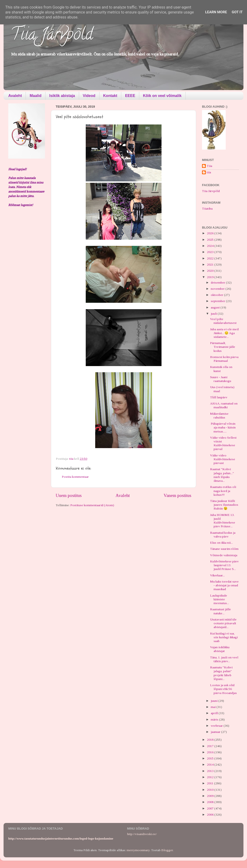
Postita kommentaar (75, 477)
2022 (211, 258)
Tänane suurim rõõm (224, 549)
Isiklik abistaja (62, 96)
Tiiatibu (207, 209)
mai (214, 707)
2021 (211, 264)
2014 (211, 765)
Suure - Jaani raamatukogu (221, 379)
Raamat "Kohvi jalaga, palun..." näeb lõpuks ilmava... (222, 475)
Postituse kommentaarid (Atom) (92, 505)
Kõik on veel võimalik (162, 96)
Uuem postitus (69, 495)
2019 (211, 277)
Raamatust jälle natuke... (220, 611)
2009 (211, 796)
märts (215, 719)
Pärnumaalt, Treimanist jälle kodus (223, 347)
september (218, 301)
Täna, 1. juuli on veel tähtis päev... (224, 659)
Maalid (36, 96)
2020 (211, 271)
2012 (211, 777)
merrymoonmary (138, 850)
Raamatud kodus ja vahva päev (223, 535)
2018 (211, 740)
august (216, 307)
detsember (218, 282)
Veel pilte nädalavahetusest (223, 321)
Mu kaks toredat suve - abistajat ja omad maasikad (224, 585)
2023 (211, 252)
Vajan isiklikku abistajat (220, 649)
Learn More (216, 12)
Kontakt (110, 96)
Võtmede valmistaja (224, 555)
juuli (214, 314)
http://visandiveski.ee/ (142, 834)
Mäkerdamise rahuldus (219, 416)
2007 (211, 808)
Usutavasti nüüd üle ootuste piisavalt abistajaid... (223, 623)
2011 (211, 783)
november (218, 289)
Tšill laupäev (219, 397)
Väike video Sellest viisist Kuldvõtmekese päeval (223, 443)
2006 (211, 815)
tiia (209, 172)
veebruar (217, 726)
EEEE (130, 96)
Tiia (209, 166)
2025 (211, 240)
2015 (211, 758)
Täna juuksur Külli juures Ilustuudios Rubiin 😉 (224, 505)
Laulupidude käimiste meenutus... (220, 599)
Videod (89, 96)
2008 (211, 802)
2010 (211, 790)
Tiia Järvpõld (52, 36)
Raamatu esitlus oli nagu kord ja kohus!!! (223, 491)
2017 (211, 746)
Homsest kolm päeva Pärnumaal (224, 359)
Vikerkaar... (217, 575)
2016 (211, 752)
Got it (237, 12)
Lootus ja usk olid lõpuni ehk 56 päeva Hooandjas (223, 689)
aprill (215, 713)
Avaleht (15, 96)
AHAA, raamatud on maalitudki (224, 405)
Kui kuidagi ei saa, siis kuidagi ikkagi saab (224, 637)
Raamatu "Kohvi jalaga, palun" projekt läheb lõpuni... (221, 673)
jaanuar (216, 732)
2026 (211, 233)
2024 (211, 246)
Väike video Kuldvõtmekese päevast (223, 459)
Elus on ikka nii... (221, 543)
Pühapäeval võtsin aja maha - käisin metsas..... (223, 427)
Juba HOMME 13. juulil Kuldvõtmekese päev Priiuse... (223, 521)
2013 (211, 771)
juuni (215, 701)
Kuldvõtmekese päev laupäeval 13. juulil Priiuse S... (224, 565)
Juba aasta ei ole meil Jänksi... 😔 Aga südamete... (224, 333)
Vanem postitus (177, 495)
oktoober (217, 295)
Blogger (167, 850)
